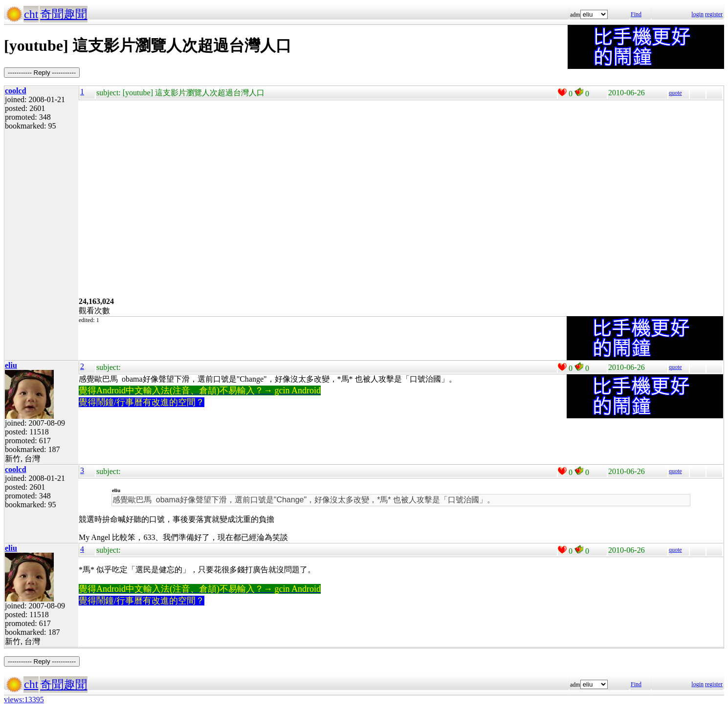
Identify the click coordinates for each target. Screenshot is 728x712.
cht (31, 14)
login (697, 14)
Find (636, 14)
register (714, 14)
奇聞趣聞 (64, 14)
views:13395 (24, 700)
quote (675, 93)
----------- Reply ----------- (42, 73)
